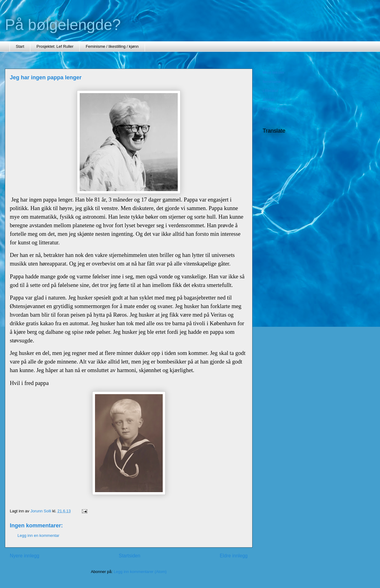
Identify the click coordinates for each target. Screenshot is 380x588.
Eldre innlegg (234, 556)
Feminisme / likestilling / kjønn (112, 46)
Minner (269, 100)
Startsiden (129, 556)
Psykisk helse (275, 109)
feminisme (272, 82)
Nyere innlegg (25, 556)
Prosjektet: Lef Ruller (55, 46)
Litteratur (270, 90)
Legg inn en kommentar (38, 535)
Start (20, 46)
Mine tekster (274, 72)
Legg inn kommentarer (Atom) (140, 572)
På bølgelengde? (63, 25)
